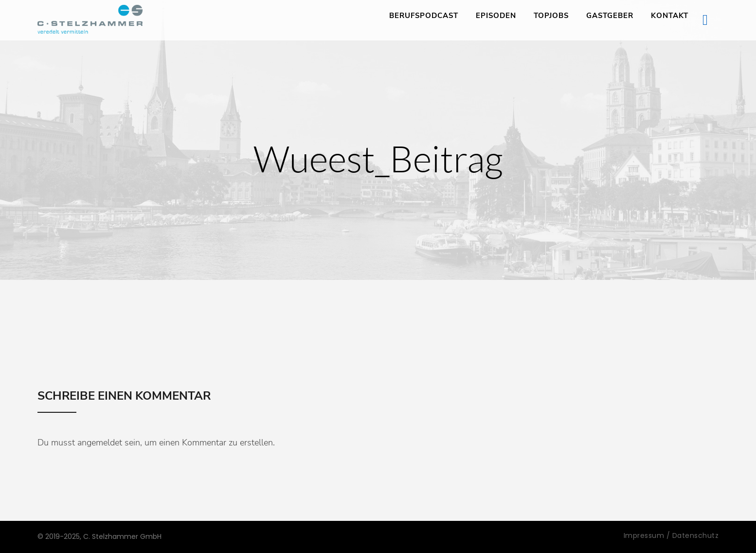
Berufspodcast (424, 16)
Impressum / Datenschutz (671, 535)
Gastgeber (610, 16)
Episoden (496, 16)
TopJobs (551, 16)
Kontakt (670, 16)
